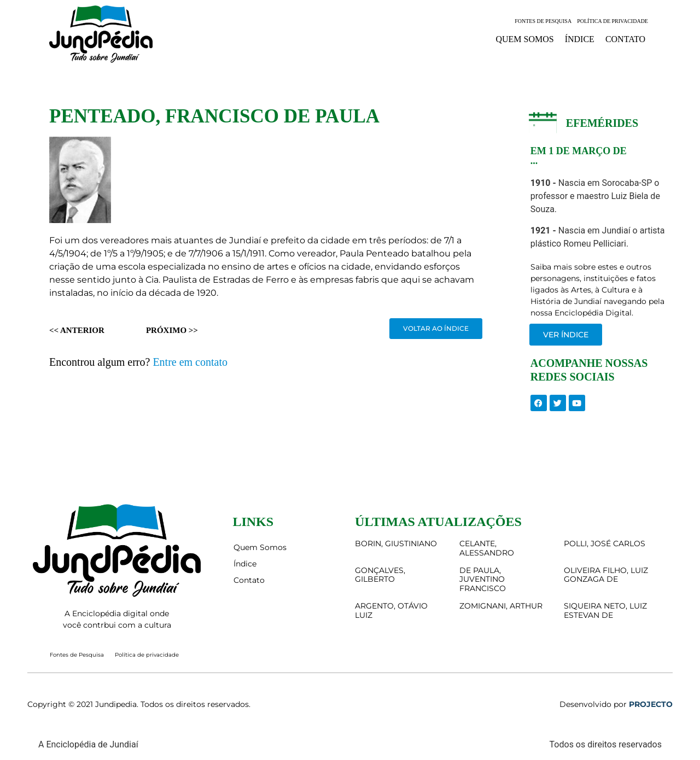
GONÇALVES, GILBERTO (380, 575)
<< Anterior (77, 330)
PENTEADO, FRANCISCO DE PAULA (214, 116)
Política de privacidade (612, 21)
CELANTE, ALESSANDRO (487, 548)
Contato (625, 39)
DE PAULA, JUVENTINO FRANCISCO (483, 580)
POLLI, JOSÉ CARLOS (605, 543)
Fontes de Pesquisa (543, 21)
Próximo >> (172, 330)
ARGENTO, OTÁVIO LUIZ (391, 610)
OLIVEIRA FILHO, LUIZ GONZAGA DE (606, 575)
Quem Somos (524, 39)
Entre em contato (190, 362)
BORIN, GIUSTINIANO (396, 543)
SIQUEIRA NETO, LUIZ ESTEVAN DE (605, 610)
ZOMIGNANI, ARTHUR (501, 606)
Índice (580, 39)
